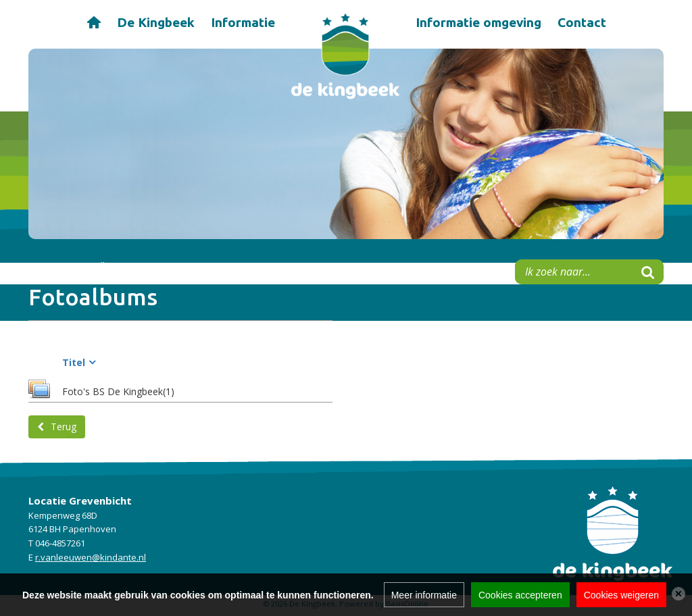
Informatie (243, 22)
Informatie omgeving (478, 22)
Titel (74, 362)
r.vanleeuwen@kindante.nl (91, 557)
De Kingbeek (156, 22)
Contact (582, 22)
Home (94, 21)
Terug (64, 427)
